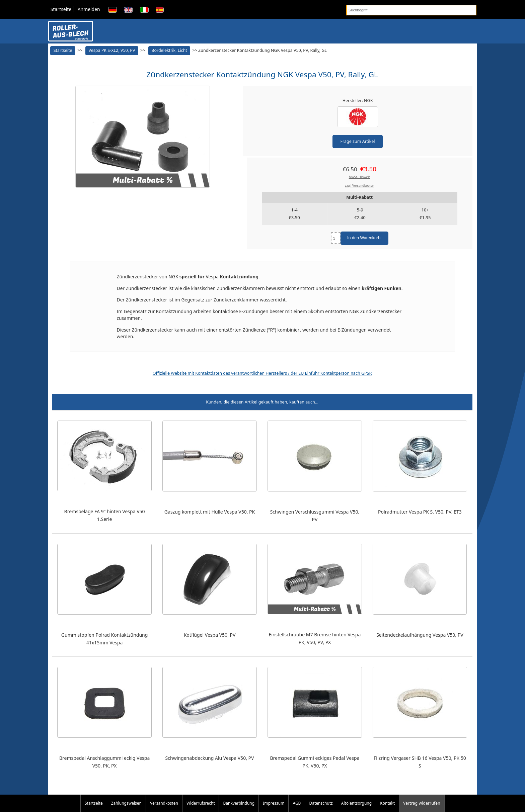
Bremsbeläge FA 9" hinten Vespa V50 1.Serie (105, 515)
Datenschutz (321, 803)
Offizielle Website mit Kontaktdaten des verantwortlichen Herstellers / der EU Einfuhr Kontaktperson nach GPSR (262, 373)
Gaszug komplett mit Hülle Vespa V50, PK (210, 512)
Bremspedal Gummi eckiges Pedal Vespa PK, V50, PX (315, 762)
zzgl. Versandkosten (360, 186)
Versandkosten (164, 803)
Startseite (61, 9)
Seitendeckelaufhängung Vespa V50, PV (420, 635)
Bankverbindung (239, 803)
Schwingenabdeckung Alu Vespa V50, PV (210, 758)
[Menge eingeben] (336, 238)
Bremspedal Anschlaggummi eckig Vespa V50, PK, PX (104, 762)
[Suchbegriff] (411, 10)
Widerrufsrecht (201, 803)
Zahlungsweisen (126, 803)
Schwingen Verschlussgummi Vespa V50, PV (315, 516)
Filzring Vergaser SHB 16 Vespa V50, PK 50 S (420, 762)
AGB (297, 803)
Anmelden (89, 9)
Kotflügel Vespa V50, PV (210, 635)
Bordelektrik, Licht (169, 50)
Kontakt (387, 803)
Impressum (274, 803)
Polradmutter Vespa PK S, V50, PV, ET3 (420, 512)
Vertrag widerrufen (422, 803)
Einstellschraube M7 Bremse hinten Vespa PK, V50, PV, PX (315, 638)
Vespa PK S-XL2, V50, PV (112, 50)
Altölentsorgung (356, 803)
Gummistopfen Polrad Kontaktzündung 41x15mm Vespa (105, 639)
